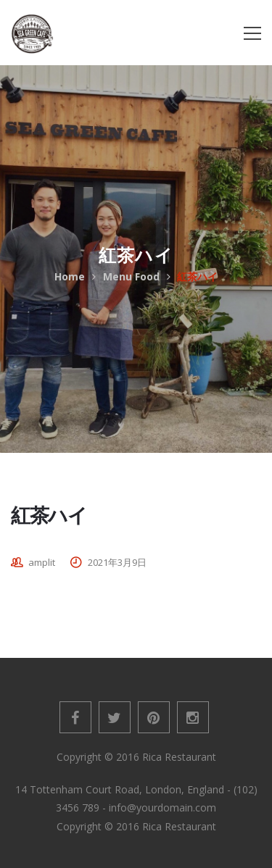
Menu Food (131, 276)
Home (70, 276)
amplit (42, 562)
